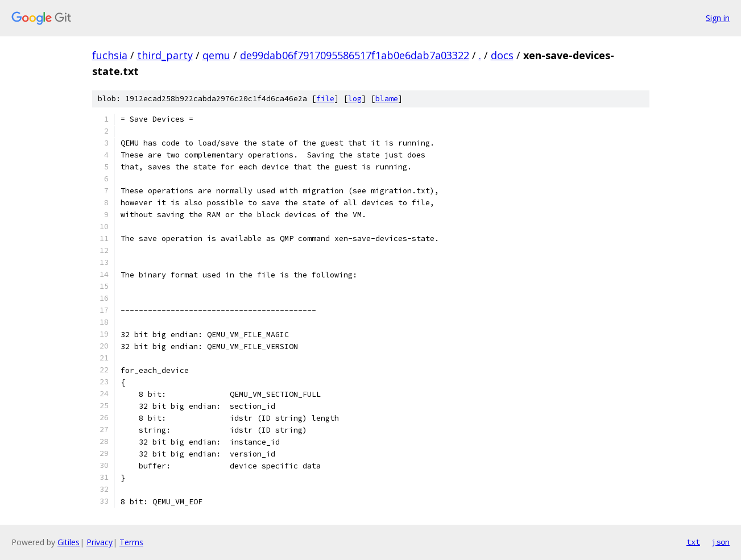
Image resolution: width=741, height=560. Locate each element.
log (355, 99)
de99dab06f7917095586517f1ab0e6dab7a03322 (355, 55)
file (325, 99)
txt (693, 542)
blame (387, 99)
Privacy (100, 542)
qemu (216, 55)
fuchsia (110, 55)
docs (502, 55)
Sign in (718, 18)
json (721, 542)
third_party (165, 55)
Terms (131, 542)
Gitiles (69, 542)
